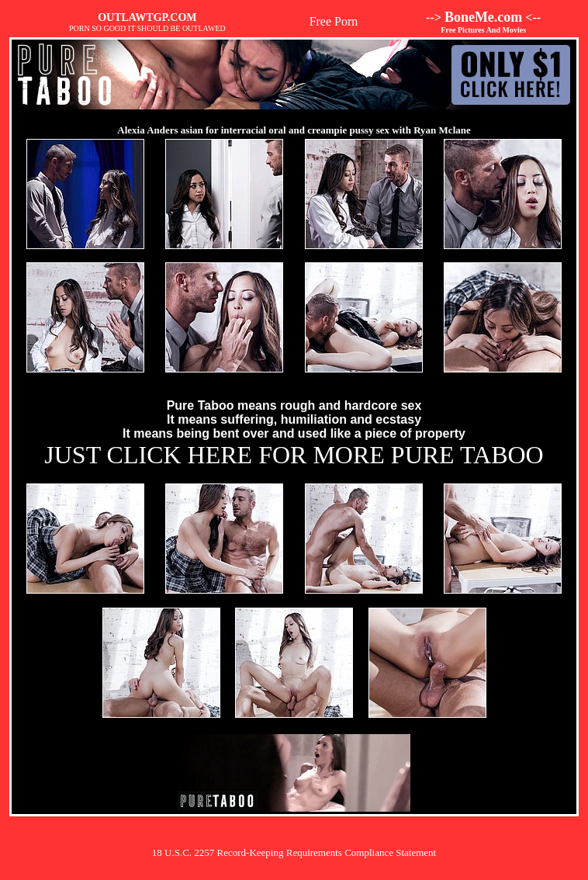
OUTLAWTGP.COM (147, 17)
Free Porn (334, 21)
